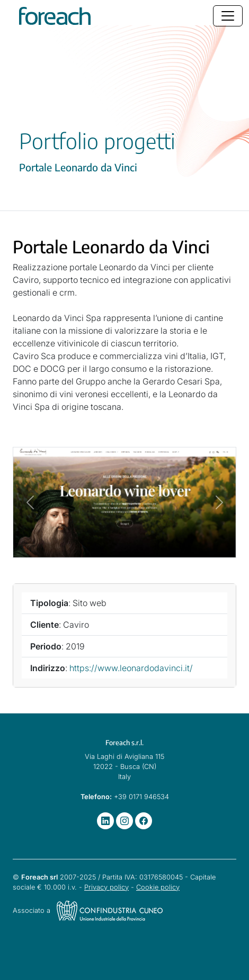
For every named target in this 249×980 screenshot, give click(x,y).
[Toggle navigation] (228, 16)
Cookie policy (158, 887)
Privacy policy (106, 887)
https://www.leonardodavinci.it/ (131, 668)
